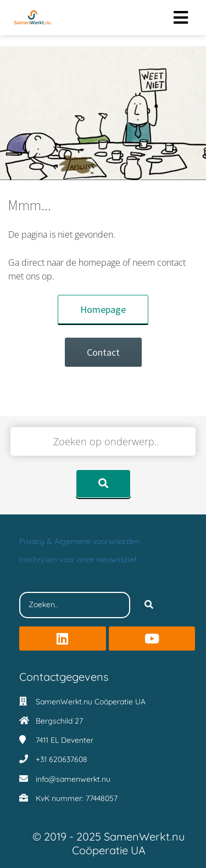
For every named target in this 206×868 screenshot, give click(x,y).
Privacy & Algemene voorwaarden (79, 541)
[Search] (149, 605)
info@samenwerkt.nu (73, 779)
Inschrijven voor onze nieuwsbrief (78, 559)
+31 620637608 (62, 759)
